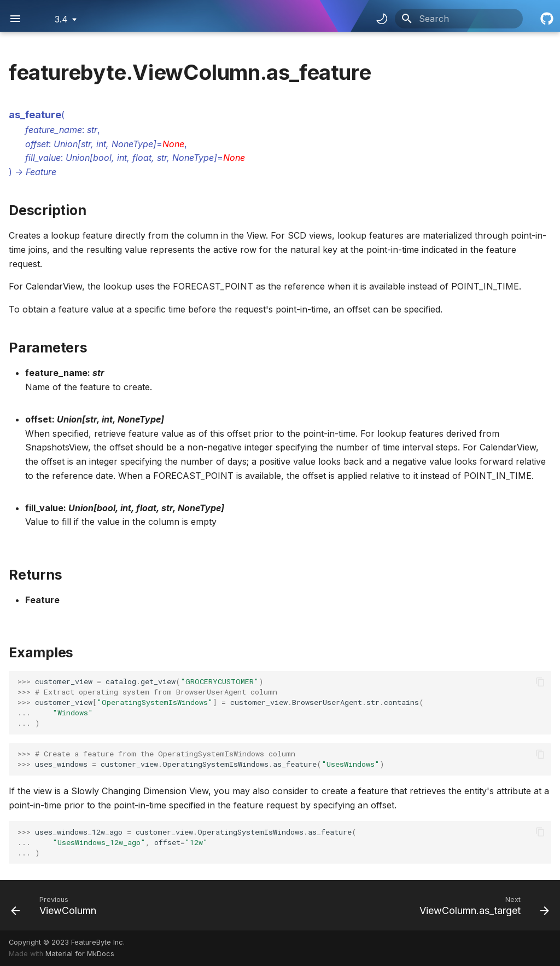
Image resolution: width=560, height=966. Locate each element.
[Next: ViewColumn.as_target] (482, 905)
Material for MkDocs (80, 954)
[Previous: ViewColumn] (56, 905)
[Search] (459, 19)
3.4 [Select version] (61, 19)
